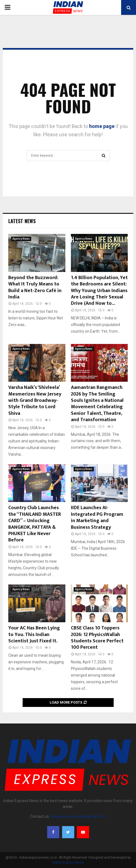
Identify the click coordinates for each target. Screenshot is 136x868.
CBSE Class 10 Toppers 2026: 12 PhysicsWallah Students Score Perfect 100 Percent (97, 638)
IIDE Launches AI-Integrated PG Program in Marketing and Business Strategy (97, 517)
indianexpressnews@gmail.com (78, 816)
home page (102, 126)
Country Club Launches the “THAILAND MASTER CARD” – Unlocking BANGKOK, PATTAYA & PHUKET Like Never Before (35, 524)
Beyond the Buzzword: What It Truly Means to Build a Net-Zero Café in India (35, 287)
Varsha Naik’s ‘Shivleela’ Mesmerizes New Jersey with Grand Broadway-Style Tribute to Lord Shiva (35, 400)
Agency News (21, 239)
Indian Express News (68, 862)
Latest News (22, 221)
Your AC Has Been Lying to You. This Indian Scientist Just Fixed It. (34, 635)
